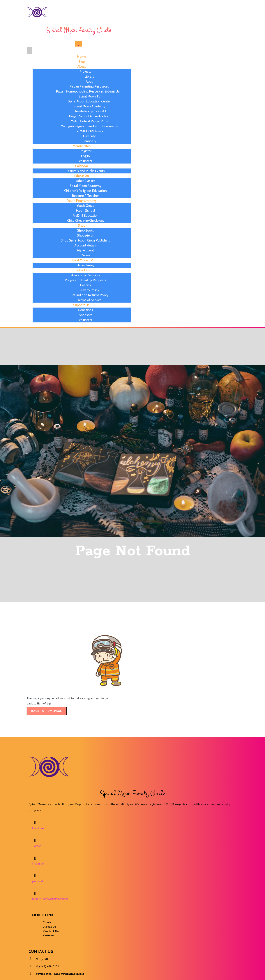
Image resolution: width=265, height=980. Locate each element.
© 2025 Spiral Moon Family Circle (134, 971)
